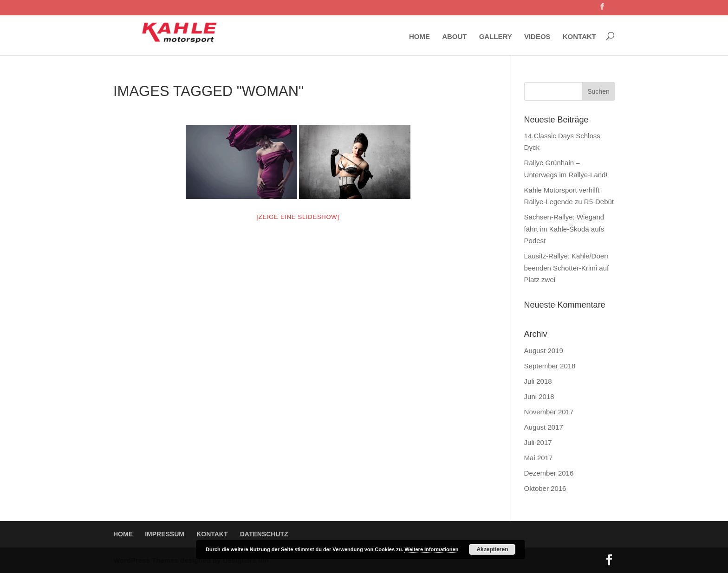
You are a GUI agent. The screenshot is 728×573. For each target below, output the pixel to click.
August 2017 (544, 427)
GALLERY (496, 37)
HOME (419, 37)
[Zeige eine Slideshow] (298, 217)
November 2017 (549, 412)
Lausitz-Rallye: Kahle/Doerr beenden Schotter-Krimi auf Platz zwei (567, 268)
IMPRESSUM (165, 534)
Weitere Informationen (431, 549)
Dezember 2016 (549, 473)
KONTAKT (579, 37)
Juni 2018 (539, 396)
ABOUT (454, 37)
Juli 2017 (538, 442)
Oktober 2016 (545, 488)
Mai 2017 (539, 458)
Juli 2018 (538, 381)
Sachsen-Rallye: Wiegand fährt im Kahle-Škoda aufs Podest (564, 229)
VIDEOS (537, 37)
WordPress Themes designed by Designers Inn (191, 560)
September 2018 (550, 366)
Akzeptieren (492, 549)
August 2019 (544, 351)
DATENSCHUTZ (264, 534)
